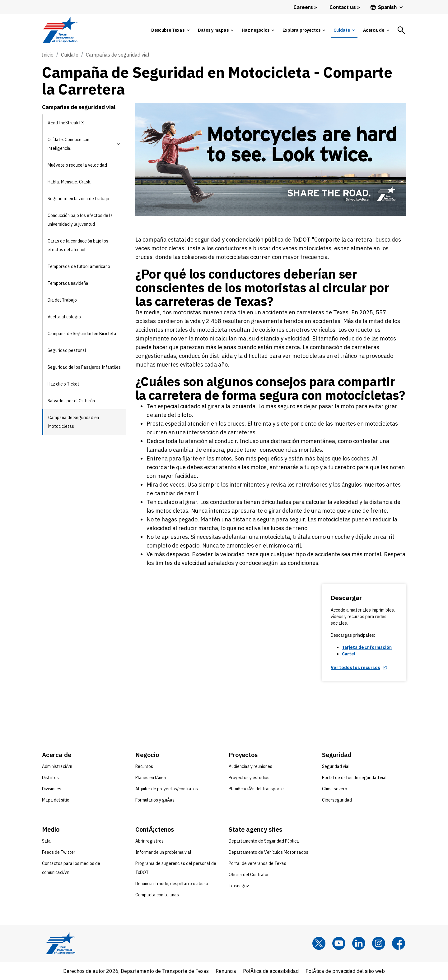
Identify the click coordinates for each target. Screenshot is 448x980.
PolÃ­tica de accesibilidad (271, 971)
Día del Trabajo (62, 300)
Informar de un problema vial (163, 852)
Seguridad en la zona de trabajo (78, 199)
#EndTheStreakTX (66, 123)
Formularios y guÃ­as (155, 800)
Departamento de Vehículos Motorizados (268, 852)
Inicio (48, 55)
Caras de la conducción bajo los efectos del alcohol (78, 245)
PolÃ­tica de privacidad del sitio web (345, 971)
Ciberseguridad (337, 800)
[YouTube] (339, 943)
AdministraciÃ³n (57, 766)
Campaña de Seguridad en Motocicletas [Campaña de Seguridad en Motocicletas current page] (74, 422)
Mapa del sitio (56, 800)
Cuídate (70, 55)
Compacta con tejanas (157, 895)
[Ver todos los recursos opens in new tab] (359, 668)
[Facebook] (399, 943)
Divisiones (52, 789)
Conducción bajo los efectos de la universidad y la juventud (80, 220)
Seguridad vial (336, 766)
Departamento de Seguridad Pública (264, 841)
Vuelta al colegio (64, 317)
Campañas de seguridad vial (118, 55)
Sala (46, 841)
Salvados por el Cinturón (71, 401)
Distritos (50, 778)
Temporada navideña (68, 283)
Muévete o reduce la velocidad (77, 165)
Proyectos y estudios (249, 778)
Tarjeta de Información (367, 647)
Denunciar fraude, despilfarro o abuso (172, 884)
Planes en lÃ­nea (151, 778)
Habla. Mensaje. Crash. (69, 182)
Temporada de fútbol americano (79, 266)
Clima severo (335, 789)
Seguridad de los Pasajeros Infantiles (84, 367)
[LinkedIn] (359, 943)
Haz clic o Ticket (63, 384)
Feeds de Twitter (59, 852)
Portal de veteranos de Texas (257, 863)
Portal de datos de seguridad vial (354, 778)
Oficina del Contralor (249, 875)
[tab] (170, 30)
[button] (118, 144)
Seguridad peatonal (67, 350)
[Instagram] (379, 943)
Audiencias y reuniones (250, 766)
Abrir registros (149, 841)
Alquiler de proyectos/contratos (167, 789)
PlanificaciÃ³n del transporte (256, 789)
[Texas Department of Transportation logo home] (60, 30)
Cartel (349, 654)
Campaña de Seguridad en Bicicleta (82, 334)
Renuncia (226, 971)
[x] (319, 943)
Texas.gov (239, 886)
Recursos (144, 766)
